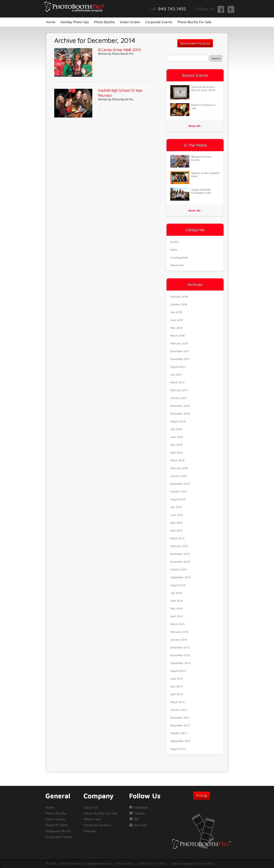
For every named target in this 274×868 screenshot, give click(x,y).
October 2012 (179, 733)
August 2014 (178, 585)
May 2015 (176, 523)
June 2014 (177, 601)
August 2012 (178, 749)
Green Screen (130, 22)
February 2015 (179, 546)
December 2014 (180, 554)
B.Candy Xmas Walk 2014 (119, 50)
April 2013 (176, 694)
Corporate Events (159, 22)
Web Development (182, 864)
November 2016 (180, 413)
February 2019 (179, 297)
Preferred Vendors (97, 825)
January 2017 (179, 398)
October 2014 (179, 569)
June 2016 (177, 437)
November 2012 (180, 725)
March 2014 (177, 624)
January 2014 (179, 640)
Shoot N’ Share (57, 825)
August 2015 (178, 499)
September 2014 (180, 577)
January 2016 (179, 476)
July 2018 (176, 312)
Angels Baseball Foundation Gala (201, 191)
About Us (91, 807)
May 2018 (176, 328)
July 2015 (176, 507)
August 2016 (178, 421)
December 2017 (180, 351)
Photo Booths (104, 22)
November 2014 (180, 562)
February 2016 (179, 468)
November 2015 (180, 484)
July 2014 (176, 593)
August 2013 (178, 671)
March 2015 (177, 538)
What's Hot (177, 265)
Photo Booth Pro (123, 54)
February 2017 (179, 390)
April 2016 (176, 452)
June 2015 (177, 515)
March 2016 (177, 460)
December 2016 (180, 406)
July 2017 (176, 374)
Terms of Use (146, 864)
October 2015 (179, 491)
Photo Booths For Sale (194, 22)
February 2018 (179, 343)
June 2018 (177, 320)
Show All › (195, 126)
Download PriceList (195, 43)
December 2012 (180, 718)
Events (174, 242)
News (174, 250)
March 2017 (177, 382)
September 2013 (180, 663)
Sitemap (90, 831)
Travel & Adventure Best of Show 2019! (203, 88)
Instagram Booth (58, 831)
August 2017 (178, 367)
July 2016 (176, 429)
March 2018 (177, 336)
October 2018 (179, 304)
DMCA (163, 864)
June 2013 (177, 679)
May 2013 (176, 686)
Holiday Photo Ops (75, 22)
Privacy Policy (124, 864)
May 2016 (176, 445)
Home (51, 22)
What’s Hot (92, 819)
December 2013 (180, 647)
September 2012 (180, 741)
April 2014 (176, 616)
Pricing (202, 795)
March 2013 (177, 702)
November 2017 (180, 359)
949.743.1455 (172, 9)
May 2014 (176, 608)
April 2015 (176, 530)
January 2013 (179, 710)
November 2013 (180, 655)
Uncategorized (179, 257)
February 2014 (179, 632)
